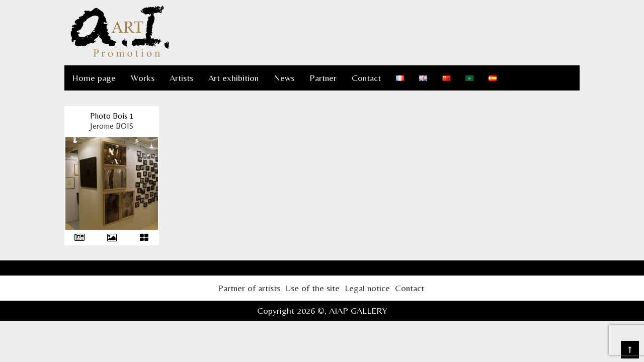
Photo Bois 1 (112, 116)
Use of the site (312, 288)
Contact (366, 78)
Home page (94, 78)
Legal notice (367, 288)
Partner (323, 78)
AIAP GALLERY (358, 310)
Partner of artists (249, 288)
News (284, 78)
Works (143, 78)
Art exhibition (233, 78)
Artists (181, 78)
